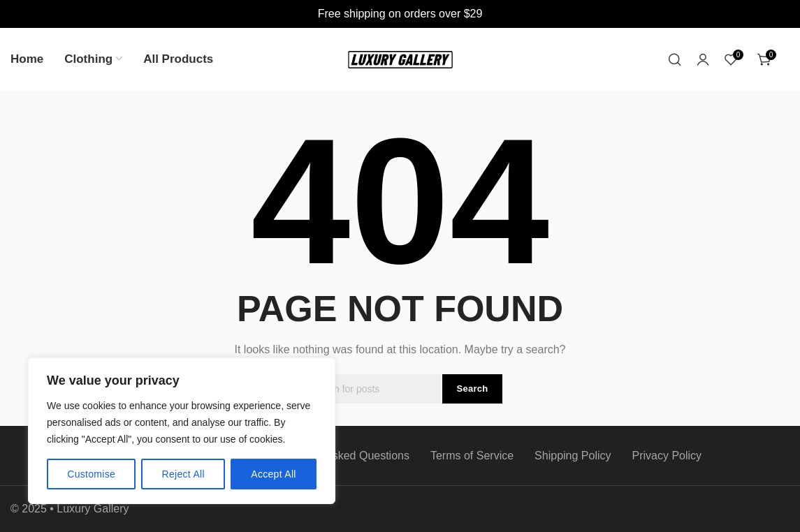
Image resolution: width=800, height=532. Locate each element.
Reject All (183, 474)
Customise (91, 474)
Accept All (273, 474)
